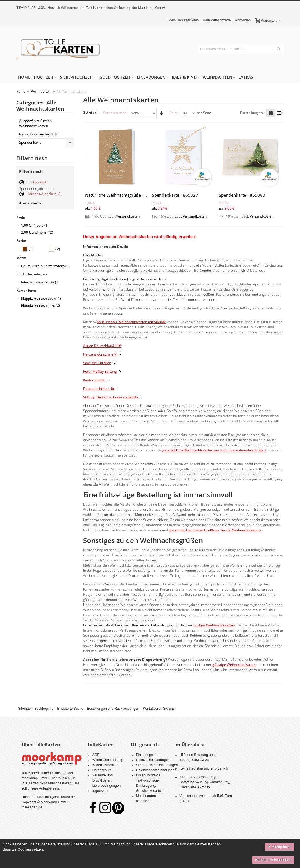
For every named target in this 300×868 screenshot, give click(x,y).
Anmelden (243, 20)
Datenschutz (102, 770)
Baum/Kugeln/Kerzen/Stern (45, 266)
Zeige (174, 113)
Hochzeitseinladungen (153, 760)
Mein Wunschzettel (217, 20)
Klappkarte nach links (41, 305)
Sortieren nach (115, 113)
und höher (37, 232)
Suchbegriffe (44, 709)
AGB (96, 755)
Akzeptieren (281, 847)
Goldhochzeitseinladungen (156, 770)
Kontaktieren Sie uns (159, 709)
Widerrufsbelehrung (107, 760)
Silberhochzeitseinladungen (157, 765)
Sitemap (24, 709)
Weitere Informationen (273, 860)
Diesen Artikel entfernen (22, 185)
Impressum (101, 791)
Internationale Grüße (40, 282)
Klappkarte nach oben (41, 298)
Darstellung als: (252, 113)
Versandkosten (128, 216)
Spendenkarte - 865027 (175, 195)
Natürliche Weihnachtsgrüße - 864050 (123, 195)
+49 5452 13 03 (33, 8)
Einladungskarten (149, 755)
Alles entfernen (31, 203)
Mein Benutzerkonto (184, 20)
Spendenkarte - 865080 (242, 195)
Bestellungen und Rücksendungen (113, 709)
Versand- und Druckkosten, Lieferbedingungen (106, 780)
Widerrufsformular (106, 765)
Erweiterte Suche (70, 709)
